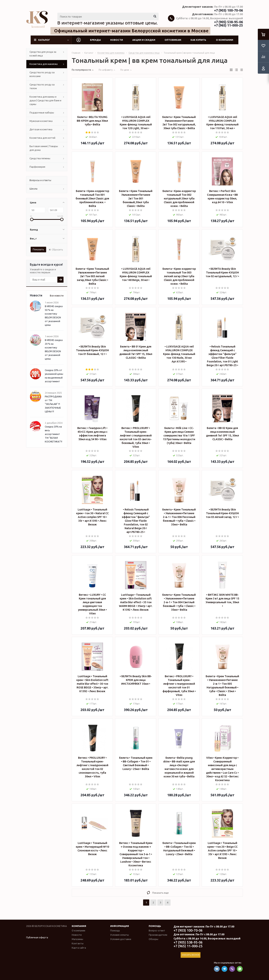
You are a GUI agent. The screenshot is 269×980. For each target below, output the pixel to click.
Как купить (198, 40)
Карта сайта (79, 948)
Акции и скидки (144, 40)
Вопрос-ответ (157, 930)
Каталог (44, 40)
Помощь (155, 926)
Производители (158, 935)
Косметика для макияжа (44, 64)
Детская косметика (41, 129)
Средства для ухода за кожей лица (43, 54)
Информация (120, 926)
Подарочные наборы (42, 113)
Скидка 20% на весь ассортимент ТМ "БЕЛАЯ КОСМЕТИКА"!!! (54, 434)
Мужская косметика (41, 121)
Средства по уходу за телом (42, 86)
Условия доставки (121, 939)
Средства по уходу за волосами (42, 74)
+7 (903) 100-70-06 (228, 10)
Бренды (95, 40)
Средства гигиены (40, 158)
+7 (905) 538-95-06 (228, 22)
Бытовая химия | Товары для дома (44, 148)
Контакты (78, 943)
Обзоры (153, 939)
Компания (79, 926)
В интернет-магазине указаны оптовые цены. (108, 23)
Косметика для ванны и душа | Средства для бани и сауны (45, 100)
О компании (225, 40)
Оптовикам (173, 40)
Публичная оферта (37, 937)
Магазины (77, 939)
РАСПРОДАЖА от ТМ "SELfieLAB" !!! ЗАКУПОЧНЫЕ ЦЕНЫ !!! (53, 404)
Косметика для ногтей (42, 138)
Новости (117, 40)
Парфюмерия (37, 167)
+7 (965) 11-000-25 (228, 25)
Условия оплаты (120, 935)
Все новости (57, 296)
